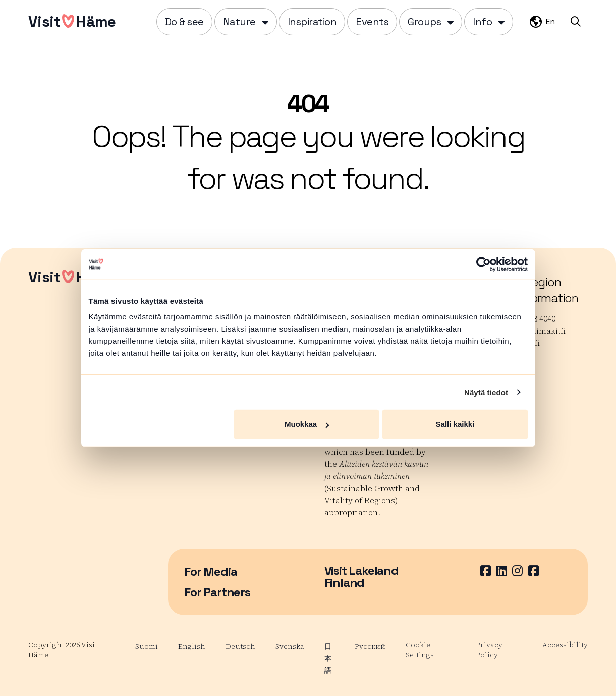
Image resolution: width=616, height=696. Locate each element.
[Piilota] (264, 22)
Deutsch (240, 646)
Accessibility (565, 645)
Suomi (147, 646)
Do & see (184, 22)
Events (372, 22)
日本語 (328, 658)
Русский (370, 646)
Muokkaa (307, 424)
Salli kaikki (455, 424)
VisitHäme (72, 21)
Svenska (290, 646)
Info (482, 22)
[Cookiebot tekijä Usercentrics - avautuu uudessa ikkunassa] (484, 264)
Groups (424, 22)
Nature (239, 22)
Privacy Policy (489, 650)
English (192, 646)
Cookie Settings (420, 650)
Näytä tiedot (486, 392)
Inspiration (312, 22)
